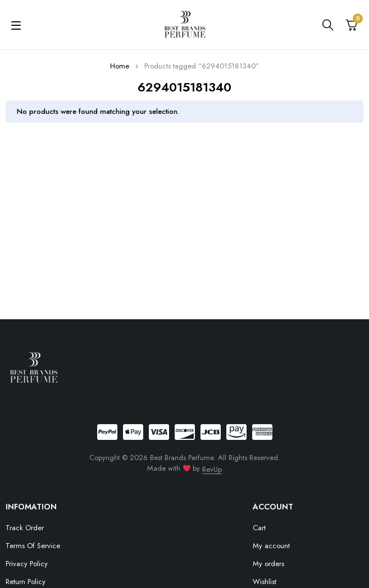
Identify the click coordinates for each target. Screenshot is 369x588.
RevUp (212, 469)
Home (120, 66)
